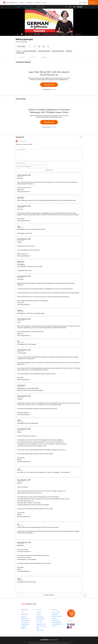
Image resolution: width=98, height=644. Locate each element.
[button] (80, 2)
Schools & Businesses (41, 624)
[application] (49, 22)
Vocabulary (29, 3)
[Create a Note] (39, 46)
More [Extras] (44, 3)
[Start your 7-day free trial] (71, 611)
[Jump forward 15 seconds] (26, 34)
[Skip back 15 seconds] (18, 34)
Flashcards (23, 614)
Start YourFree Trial (93, 3)
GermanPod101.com (57, 640)
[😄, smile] (46, 141)
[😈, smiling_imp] (77, 141)
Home (22, 610)
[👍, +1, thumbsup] (81, 141)
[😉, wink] (65, 141)
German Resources (25, 622)
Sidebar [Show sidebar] (80, 7)
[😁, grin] (51, 141)
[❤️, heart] (79, 141)
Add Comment (23, 168)
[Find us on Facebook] (74, 623)
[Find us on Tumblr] (68, 625)
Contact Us (54, 624)
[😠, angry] (58, 141)
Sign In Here (54, 89)
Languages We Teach (41, 622)
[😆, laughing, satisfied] (60, 141)
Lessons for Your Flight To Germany (30, 51)
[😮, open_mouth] (74, 141)
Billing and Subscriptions (57, 614)
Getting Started (55, 612)
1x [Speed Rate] (30, 34)
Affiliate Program (40, 628)
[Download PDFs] (44, 46)
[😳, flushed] (49, 141)
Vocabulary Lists (25, 616)
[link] (74, 7)
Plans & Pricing (40, 618)
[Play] (22, 34)
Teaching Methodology (56, 620)
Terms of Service (63, 641)
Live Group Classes (25, 620)
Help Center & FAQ (56, 610)
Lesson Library (18, 7)
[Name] (31, 161)
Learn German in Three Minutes (58, 51)
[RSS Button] (17, 141)
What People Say (40, 616)
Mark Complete (21, 46)
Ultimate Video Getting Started (28, 7)
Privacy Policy (65, 640)
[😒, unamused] (53, 141)
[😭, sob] (67, 141)
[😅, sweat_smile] (63, 141)
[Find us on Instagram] (71, 625)
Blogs (38, 626)
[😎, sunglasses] (56, 141)
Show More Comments (23, 593)
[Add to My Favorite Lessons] (35, 46)
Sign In (85, 3)
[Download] (77, 34)
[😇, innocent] (70, 141)
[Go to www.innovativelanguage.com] (49, 637)
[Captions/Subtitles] (72, 34)
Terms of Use (71, 640)
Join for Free (49, 85)
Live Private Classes (25, 618)
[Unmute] (35, 34)
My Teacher (37, 3)
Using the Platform (56, 618)
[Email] (31, 164)
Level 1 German (69, 51)
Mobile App (23, 626)
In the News (39, 620)
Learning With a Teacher (57, 622)
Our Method (39, 610)
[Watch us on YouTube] (71, 623)
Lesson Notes (32, 57)
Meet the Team (40, 614)
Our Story (38, 612)
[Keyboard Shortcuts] (80, 34)
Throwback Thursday (20, 53)
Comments (44, 57)
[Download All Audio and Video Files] (48, 46)
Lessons (22, 3)
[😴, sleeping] (72, 141)
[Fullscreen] (74, 34)
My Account (54, 616)
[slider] (38, 34)
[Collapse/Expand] (49, 137)
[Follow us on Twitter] (68, 623)
